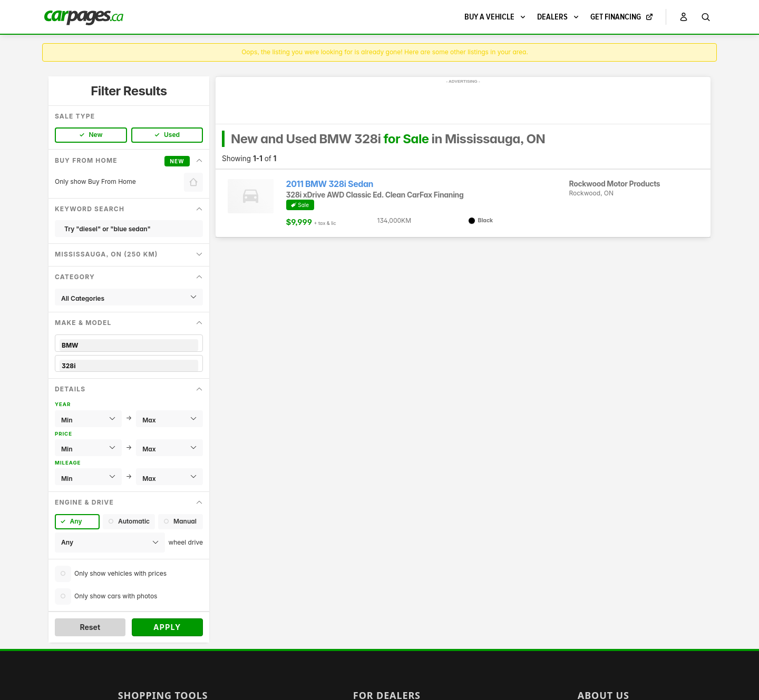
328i (129, 366)
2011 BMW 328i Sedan (330, 184)
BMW (129, 345)
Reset (90, 627)
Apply (167, 627)
